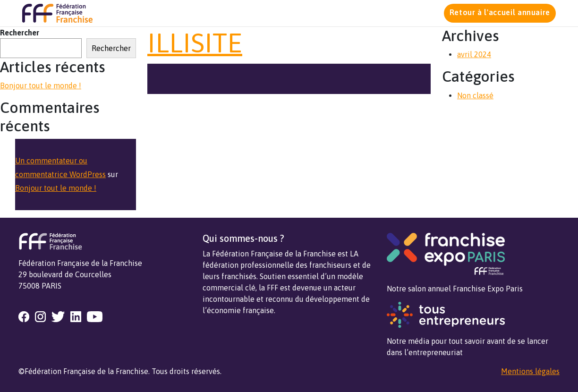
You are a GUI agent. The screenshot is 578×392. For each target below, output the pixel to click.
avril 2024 (474, 54)
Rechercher (20, 33)
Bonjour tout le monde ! (41, 85)
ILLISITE (195, 43)
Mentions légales (530, 371)
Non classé (475, 95)
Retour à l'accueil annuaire (500, 12)
